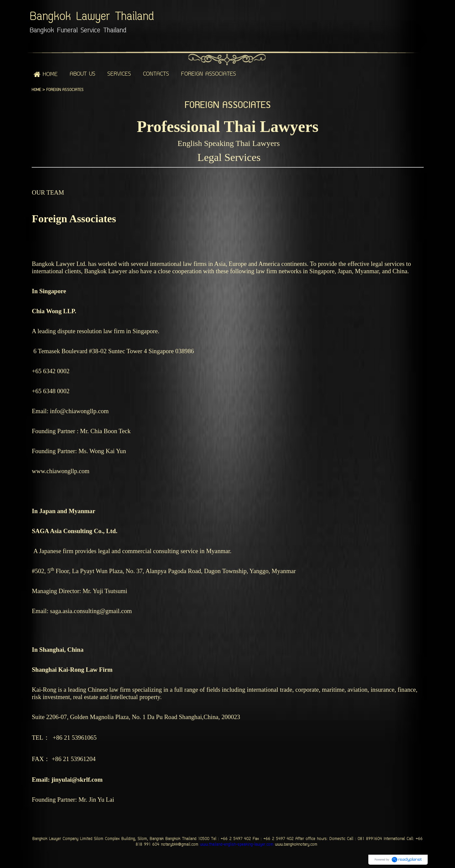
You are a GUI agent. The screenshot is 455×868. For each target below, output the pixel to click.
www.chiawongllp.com (60, 471)
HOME (36, 90)
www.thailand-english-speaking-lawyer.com (236, 845)
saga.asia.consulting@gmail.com (91, 611)
